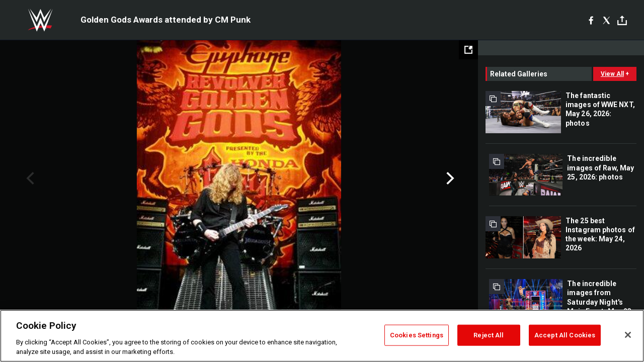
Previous (29, 178)
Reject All (489, 335)
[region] (322, 336)
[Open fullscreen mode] (468, 50)
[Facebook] (591, 20)
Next (449, 178)
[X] (607, 20)
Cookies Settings (417, 335)
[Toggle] (622, 20)
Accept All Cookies (565, 335)
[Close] (628, 335)
